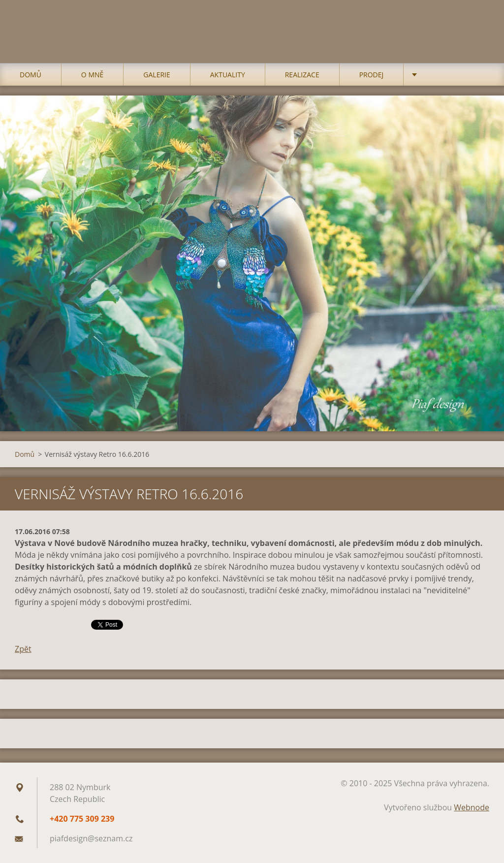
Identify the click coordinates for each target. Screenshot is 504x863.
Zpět (23, 649)
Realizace (302, 75)
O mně (92, 75)
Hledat (478, 29)
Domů (31, 75)
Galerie (157, 75)
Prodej (372, 75)
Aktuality (228, 75)
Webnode (472, 807)
